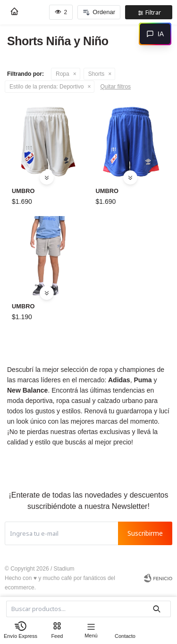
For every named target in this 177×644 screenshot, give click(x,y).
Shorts (97, 74)
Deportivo (46, 87)
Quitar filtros (115, 87)
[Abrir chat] (155, 34)
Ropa (63, 74)
